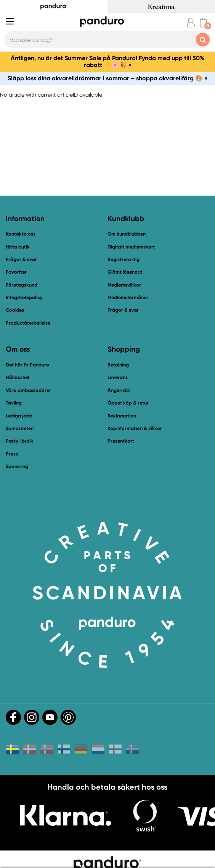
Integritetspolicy (24, 297)
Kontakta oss (21, 234)
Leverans (118, 377)
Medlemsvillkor (124, 285)
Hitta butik (18, 247)
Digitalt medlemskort (131, 247)
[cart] (203, 23)
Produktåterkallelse (28, 323)
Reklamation (122, 416)
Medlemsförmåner (128, 297)
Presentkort (121, 441)
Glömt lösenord (125, 272)
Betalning (118, 365)
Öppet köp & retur (128, 403)
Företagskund (22, 285)
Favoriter (16, 272)
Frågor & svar (21, 259)
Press (12, 454)
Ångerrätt (119, 390)
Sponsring (17, 466)
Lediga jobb (19, 416)
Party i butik (19, 441)
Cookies (15, 310)
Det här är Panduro (27, 365)
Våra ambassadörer (28, 390)
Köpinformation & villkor (135, 428)
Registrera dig (124, 259)
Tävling (14, 403)
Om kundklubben (127, 234)
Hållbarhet (18, 377)
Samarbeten (20, 428)
